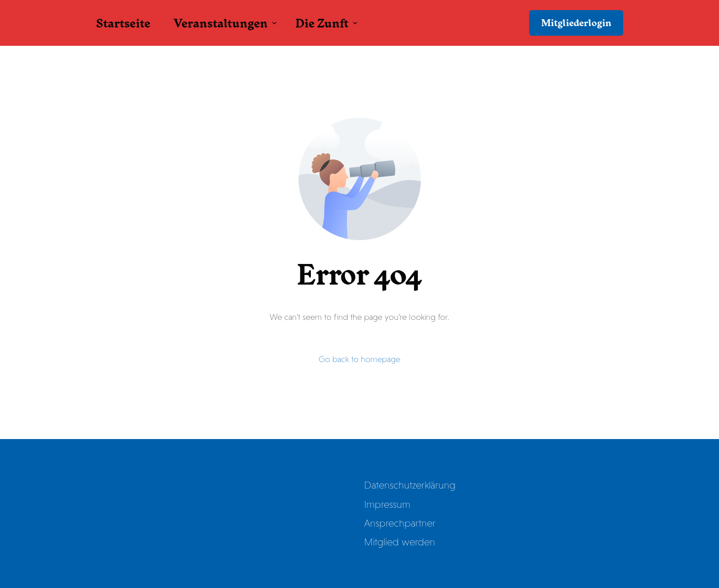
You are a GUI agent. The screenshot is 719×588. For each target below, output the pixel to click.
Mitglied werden (400, 542)
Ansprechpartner (400, 523)
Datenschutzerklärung (410, 485)
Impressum (387, 504)
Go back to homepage (359, 359)
